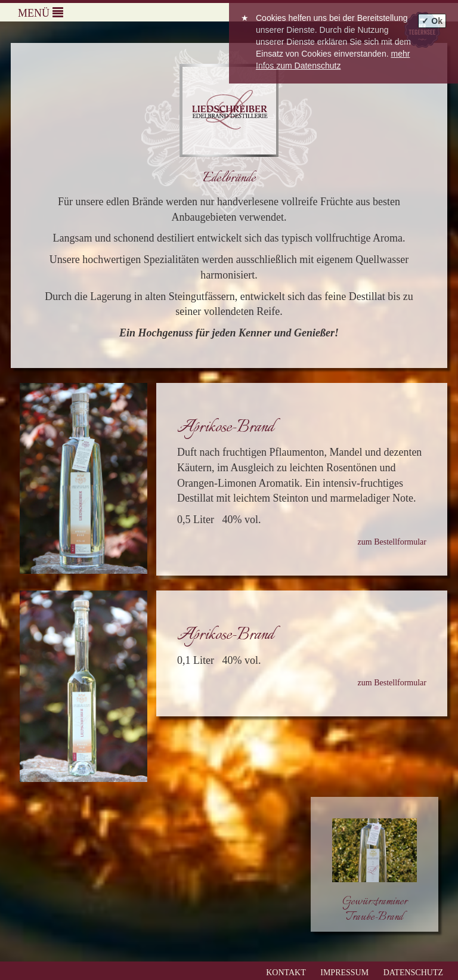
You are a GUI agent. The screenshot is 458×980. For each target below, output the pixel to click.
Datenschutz (413, 973)
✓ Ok (432, 21)
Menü (41, 13)
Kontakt (286, 973)
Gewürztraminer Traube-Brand (375, 910)
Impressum (344, 973)
